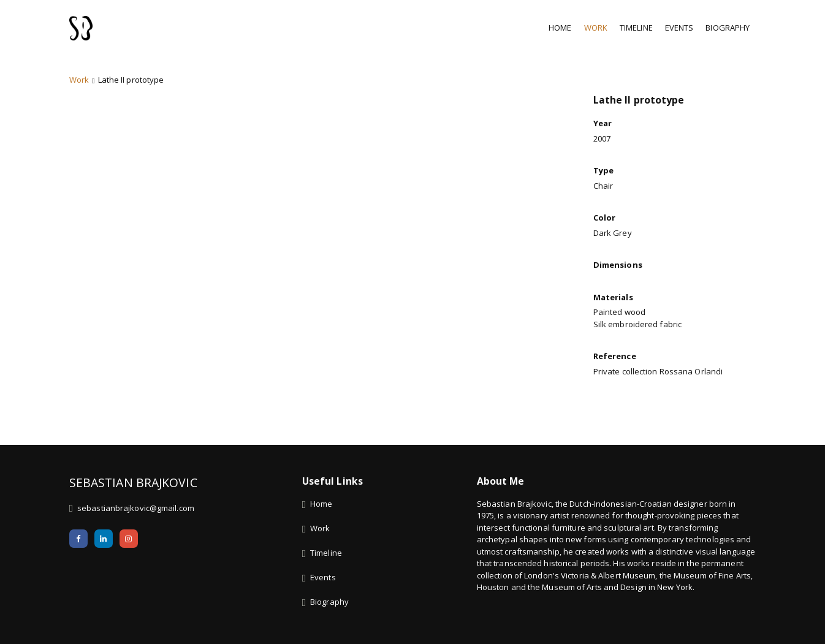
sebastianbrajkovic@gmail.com (136, 524)
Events (679, 28)
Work (596, 28)
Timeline (636, 28)
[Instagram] (129, 555)
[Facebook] (78, 555)
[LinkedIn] (104, 555)
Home (560, 28)
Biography (728, 28)
